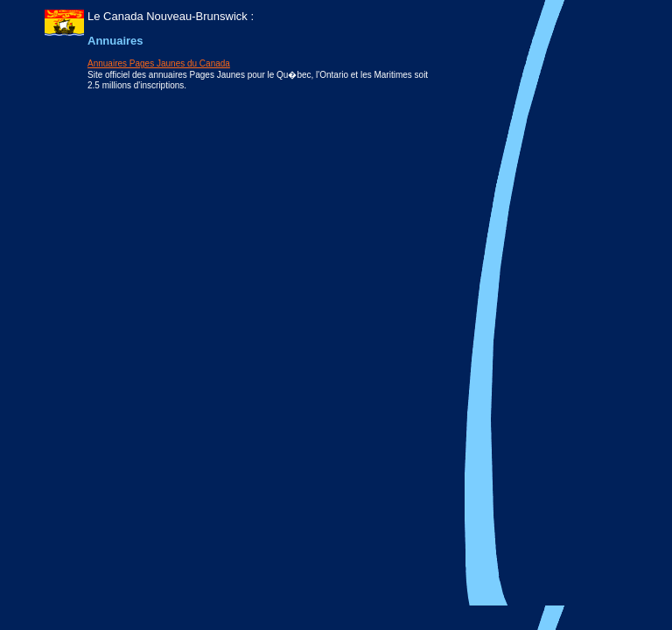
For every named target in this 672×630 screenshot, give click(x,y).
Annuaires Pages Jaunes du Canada (159, 63)
